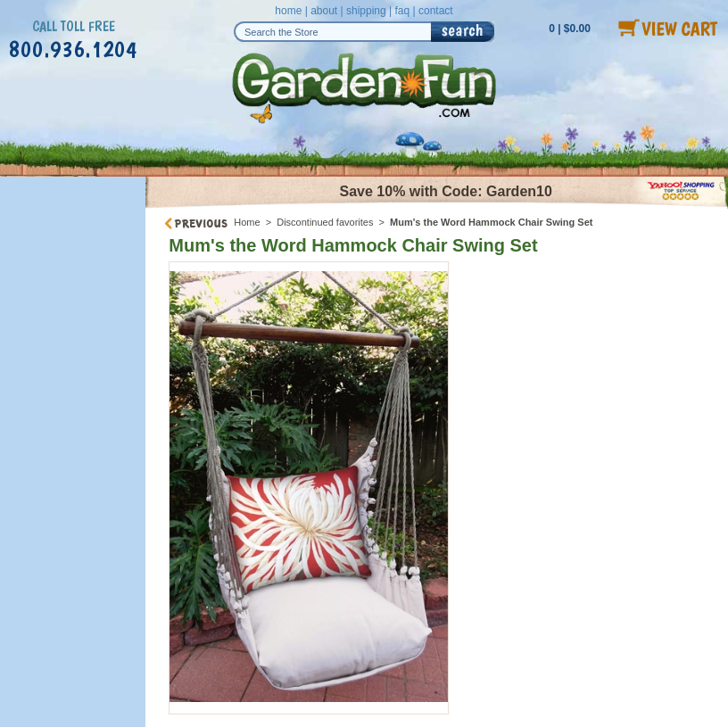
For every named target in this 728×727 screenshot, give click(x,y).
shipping (366, 11)
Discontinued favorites (325, 222)
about (324, 11)
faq (402, 11)
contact (436, 11)
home (288, 11)
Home (247, 222)
